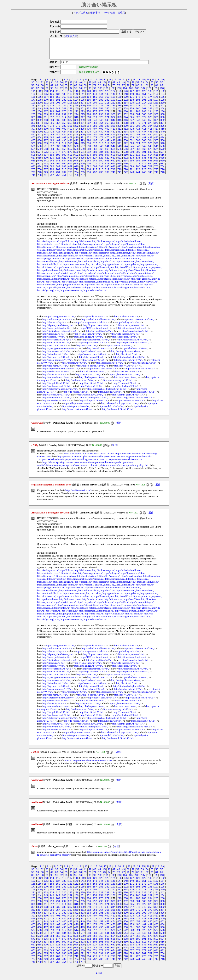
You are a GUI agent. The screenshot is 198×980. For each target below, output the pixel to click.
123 (107, 95)
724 (150, 173)
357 (58, 127)
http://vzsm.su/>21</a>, (125, 387)
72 (99, 89)
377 (46, 130)
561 (95, 153)
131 (156, 95)
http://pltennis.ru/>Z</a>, (144, 367)
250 (76, 112)
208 (89, 107)
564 (113, 153)
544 (126, 150)
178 (40, 104)
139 (70, 98)
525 (144, 147)
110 (162, 92)
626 (89, 162)
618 (40, 162)
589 (132, 156)
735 (82, 176)
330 (163, 121)
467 (58, 141)
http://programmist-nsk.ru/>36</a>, (135, 402)
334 (52, 124)
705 (33, 173)
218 (150, 107)
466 (52, 141)
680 (150, 168)
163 (82, 101)
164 (89, 101)
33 (47, 86)
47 (114, 86)
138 (64, 98)
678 (138, 168)
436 (138, 136)
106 (137, 92)
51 (133, 86)
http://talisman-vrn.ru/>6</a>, (140, 373)
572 (163, 153)
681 (156, 168)
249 (70, 112)
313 (58, 121)
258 (126, 112)
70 (90, 89)
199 (33, 107)
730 (52, 176)
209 (95, 107)
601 (70, 159)
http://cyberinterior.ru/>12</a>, (124, 378)
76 (119, 89)
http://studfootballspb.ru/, (50, 268)
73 (104, 89)
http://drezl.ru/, (134, 263)
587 (119, 156)
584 (101, 156)
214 (126, 107)
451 (95, 139)
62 (52, 89)
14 (91, 84)
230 (89, 110)
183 (70, 104)
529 (33, 150)
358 (64, 127)
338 (76, 124)
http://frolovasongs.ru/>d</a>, (58, 323)
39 (76, 86)
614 (150, 159)
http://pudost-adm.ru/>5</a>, (102, 373)
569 (144, 153)
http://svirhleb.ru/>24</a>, (126, 390)
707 (46, 173)
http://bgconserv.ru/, (126, 266)
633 (132, 162)
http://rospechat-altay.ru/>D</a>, (133, 347)
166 (101, 101)
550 (163, 150)
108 (149, 92)
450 (89, 139)
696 (113, 170)
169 (119, 101)
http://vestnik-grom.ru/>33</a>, (128, 399)
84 (157, 89)
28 (158, 84)
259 (132, 112)
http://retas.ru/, (44, 283)
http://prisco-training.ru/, (142, 277)
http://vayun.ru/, (45, 277)
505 (156, 144)
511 (58, 147)
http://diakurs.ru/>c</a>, (126, 321)
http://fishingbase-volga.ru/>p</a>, (60, 335)
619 (46, 162)
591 (144, 156)
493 (82, 144)
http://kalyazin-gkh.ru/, (49, 294)
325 (132, 121)
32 (42, 86)
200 (40, 107)
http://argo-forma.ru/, (68, 260)
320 (101, 121)
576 (52, 156)
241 (156, 110)
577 (58, 156)
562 (101, 153)
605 (95, 159)
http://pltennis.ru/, (66, 271)
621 (58, 162)
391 (132, 130)
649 (95, 165)
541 (107, 150)
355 (46, 127)
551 (33, 153)
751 (46, 179)
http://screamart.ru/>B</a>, (56, 347)
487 (46, 144)
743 (132, 176)
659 (156, 165)
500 (126, 144)
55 (152, 86)
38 (71, 86)
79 (133, 89)
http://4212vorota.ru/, (110, 251)
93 (66, 92)
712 (76, 173)
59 (38, 89)
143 (95, 98)
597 (46, 159)
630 (113, 162)
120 (89, 95)
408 (101, 133)
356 (52, 127)
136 (52, 98)
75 (114, 89)
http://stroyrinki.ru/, (89, 280)
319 (95, 121)
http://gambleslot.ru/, (113, 268)
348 (138, 124)
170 (126, 101)
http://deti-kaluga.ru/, (64, 257)
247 (58, 112)
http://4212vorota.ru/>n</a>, (95, 332)
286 (163, 115)
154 (163, 98)
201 (46, 107)
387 (107, 130)
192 (126, 104)
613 (144, 159)
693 (95, 170)
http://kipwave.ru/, (46, 251)
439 (156, 136)
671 (95, 168)
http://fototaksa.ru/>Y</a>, (109, 367)
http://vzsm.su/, (124, 280)
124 (113, 95)
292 (64, 118)
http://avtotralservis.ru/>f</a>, (139, 323)
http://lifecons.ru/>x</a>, (124, 341)
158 (52, 101)
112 (40, 95)
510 (52, 147)
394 (150, 130)
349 (144, 124)
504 (150, 144)
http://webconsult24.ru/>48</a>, (118, 413)
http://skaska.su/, (70, 286)
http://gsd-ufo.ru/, (105, 292)
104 (125, 92)
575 (46, 156)
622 (64, 162)
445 (58, 139)
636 (150, 162)
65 (66, 89)
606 (101, 159)
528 (163, 147)
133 (33, 98)
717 (107, 173)
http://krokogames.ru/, (48, 245)
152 (150, 98)
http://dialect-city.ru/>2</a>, (91, 370)
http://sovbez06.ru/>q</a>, (99, 335)
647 (82, 165)
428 (89, 136)
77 (123, 89)
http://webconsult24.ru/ (95, 294)
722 (138, 173)
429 (95, 136)
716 (101, 173)
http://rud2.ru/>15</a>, (126, 381)
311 (46, 121)
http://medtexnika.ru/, (93, 274)
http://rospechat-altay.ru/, (91, 260)
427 (82, 136)
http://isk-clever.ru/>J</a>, (135, 352)
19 (115, 84)
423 (58, 136)
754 (64, 179)
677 (132, 168)
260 (138, 112)
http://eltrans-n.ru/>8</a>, (93, 376)
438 (150, 136)
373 (156, 127)
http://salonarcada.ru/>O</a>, (92, 358)
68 (80, 89)
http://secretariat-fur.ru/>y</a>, (58, 344)
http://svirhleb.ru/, (61, 283)
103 (119, 92)
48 (119, 86)
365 (107, 127)
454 (113, 139)
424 (64, 136)
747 (156, 176)
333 (46, 124)
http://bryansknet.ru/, (77, 254)
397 (33, 133)
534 (64, 150)
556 (64, 153)
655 (132, 165)
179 (46, 104)
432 (113, 136)
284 (150, 115)
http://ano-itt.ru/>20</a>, (92, 387)
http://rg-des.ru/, (132, 268)
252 (89, 112)
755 (70, 179)
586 (113, 156)
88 (42, 92)
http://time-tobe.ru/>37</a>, (56, 405)
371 (144, 127)
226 (64, 110)
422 (52, 136)
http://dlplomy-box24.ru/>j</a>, (58, 329)
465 (46, 141)
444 (52, 139)
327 (144, 121)
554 (52, 153)
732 (64, 176)
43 (95, 86)
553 (46, 153)
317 (82, 121)
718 (113, 173)
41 (85, 86)
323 (119, 121)
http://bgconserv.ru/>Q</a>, (56, 361)
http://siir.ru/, (129, 260)
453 (107, 139)
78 (128, 89)
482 (150, 141)
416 (150, 133)
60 (42, 89)
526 (150, 147)
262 (150, 112)
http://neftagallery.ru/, (48, 266)
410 (113, 133)
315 (70, 121)
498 (113, 144)
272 (76, 115)
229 (82, 110)
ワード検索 (109, 13)
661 (33, 168)
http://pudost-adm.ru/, (48, 274)
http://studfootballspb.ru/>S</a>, (130, 361)
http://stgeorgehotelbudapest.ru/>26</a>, (107, 393)
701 (144, 170)
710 (64, 173)
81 (142, 89)
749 (33, 179)
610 (126, 159)
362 (89, 127)
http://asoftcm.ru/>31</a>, (56, 399)
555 (58, 153)
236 (126, 110)
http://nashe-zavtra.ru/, (72, 294)
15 (96, 84)
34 (52, 86)
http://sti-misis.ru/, (134, 289)
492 (76, 144)
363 (95, 127)
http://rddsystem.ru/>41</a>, (78, 407)
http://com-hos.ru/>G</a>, (119, 350)
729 (46, 176)
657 (144, 165)
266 (40, 115)
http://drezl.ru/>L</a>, (91, 355)
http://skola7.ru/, (142, 292)
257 (119, 112)
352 (163, 124)
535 (70, 150)
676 (126, 168)
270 (64, 115)
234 (113, 110)
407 (95, 133)
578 (64, 156)
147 (119, 98)
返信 (151, 188)
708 (52, 173)
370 (138, 127)
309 (33, 121)
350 (150, 124)
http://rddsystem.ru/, (57, 292)
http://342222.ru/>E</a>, (55, 350)
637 (156, 162)
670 (89, 168)
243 (33, 112)
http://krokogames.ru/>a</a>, (60, 321)
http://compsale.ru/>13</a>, (56, 381)
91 (56, 92)
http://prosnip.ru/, (149, 268)
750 (40, 179)
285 (156, 115)
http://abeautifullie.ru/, (148, 257)
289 (46, 118)
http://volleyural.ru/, (148, 286)
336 (64, 124)
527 (156, 147)
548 (150, 150)
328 (150, 121)
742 (126, 176)
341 (95, 124)
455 (119, 139)
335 (58, 124)
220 (163, 107)
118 (76, 95)
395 (156, 130)
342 (101, 124)
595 (33, 159)
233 (107, 110)
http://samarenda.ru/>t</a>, (88, 338)
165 (95, 101)
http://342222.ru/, (113, 260)
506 (163, 144)
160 (64, 101)
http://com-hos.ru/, (145, 260)
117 (70, 95)
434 (126, 136)
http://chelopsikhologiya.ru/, (81, 292)
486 (40, 144)
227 (70, 110)
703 (156, 170)
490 (64, 144)
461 (156, 139)
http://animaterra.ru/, (115, 263)
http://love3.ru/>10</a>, (54, 378)
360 (76, 127)
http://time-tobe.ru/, (94, 289)
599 (58, 159)
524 (138, 147)
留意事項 (95, 13)
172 (138, 101)
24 (138, 84)
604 (89, 159)
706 (40, 173)
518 (101, 147)
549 (156, 150)
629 (107, 162)
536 (76, 150)
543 (119, 150)
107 (143, 92)
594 (163, 156)
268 (52, 115)
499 (119, 144)
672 (101, 168)
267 (46, 115)
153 (156, 98)
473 (95, 141)
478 (126, 141)
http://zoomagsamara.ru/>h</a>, (92, 326)
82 (147, 89)
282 (138, 115)
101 (106, 92)
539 (95, 150)
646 (76, 165)
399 (46, 133)
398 (40, 133)
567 (132, 153)
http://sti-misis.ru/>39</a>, (130, 405)
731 (58, 176)
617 (33, 162)
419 (33, 136)
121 (95, 95)
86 (33, 92)
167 (107, 101)
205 (70, 107)
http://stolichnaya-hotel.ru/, (84, 283)
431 (107, 136)
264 (163, 112)
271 (70, 115)
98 (90, 92)
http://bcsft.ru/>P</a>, (127, 358)
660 (163, 165)
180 (52, 104)
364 (101, 127)
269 (58, 115)
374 (163, 127)
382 (76, 130)
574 (40, 156)
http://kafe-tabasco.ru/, (137, 254)
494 (89, 144)
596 (40, 159)
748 (163, 176)
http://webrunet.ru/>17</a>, (80, 384)
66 (71, 89)
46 (109, 86)
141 (82, 98)
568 (138, 153)
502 (138, 144)
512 (64, 147)
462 (163, 139)
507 (33, 147)
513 (70, 147)
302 (126, 118)
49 (123, 86)
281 (132, 115)
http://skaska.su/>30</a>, (144, 396)
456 (126, 139)
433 (119, 136)
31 (38, 86)
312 (52, 121)
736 (89, 176)
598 (52, 159)
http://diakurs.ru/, (83, 245)
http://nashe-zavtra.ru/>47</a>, (78, 413)
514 (76, 147)
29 (162, 84)
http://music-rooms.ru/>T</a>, (58, 364)
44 (99, 86)
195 (144, 104)
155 (33, 101)
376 (40, 130)
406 (89, 133)
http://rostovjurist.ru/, (88, 251)
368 (126, 127)
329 (156, 121)
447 (70, 139)
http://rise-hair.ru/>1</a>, (55, 370)
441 (33, 139)
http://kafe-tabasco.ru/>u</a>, (126, 338)
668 (76, 168)
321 (107, 121)
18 (110, 84)
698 (126, 170)
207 (82, 107)
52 (138, 86)
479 (132, 141)
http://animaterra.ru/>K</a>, (57, 355)
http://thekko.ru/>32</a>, (90, 399)
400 (52, 133)
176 (163, 101)
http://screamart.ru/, (47, 260)
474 (101, 141)
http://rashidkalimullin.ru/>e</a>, (98, 323)
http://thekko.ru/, (106, 286)
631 (119, 162)
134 (40, 98)
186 (89, 104)
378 (52, 130)
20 (119, 84)
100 (100, 92)
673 (107, 168)
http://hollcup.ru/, (105, 277)
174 (150, 101)
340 (89, 124)
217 (144, 107)
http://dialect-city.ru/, (104, 271)
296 (89, 118)
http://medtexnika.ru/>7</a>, (57, 376)
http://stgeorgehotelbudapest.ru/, (114, 283)
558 (76, 153)
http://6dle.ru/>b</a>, (94, 321)
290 (52, 118)
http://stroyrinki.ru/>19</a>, (57, 387)
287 (33, 118)
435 (132, 136)
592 (150, 156)
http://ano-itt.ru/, (108, 280)
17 (105, 84)
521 (119, 147)
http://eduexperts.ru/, (66, 251)
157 (46, 101)
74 (109, 89)
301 (119, 118)
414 (138, 133)
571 (156, 153)
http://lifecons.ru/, (84, 257)
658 (150, 165)
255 (107, 112)
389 (119, 130)
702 (150, 170)
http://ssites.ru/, (45, 257)
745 (144, 176)
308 (163, 118)
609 (119, 159)
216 (138, 107)
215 (132, 107)
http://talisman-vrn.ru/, (71, 274)
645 (70, 165)
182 (64, 104)
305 (144, 118)
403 (70, 133)
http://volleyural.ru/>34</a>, (57, 402)
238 (138, 110)
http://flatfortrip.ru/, (47, 289)
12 (81, 84)
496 (101, 144)
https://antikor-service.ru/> (79, 494)
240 (150, 110)
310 (40, 121)
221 (33, 110)
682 (163, 168)
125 (119, 95)
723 (144, 173)
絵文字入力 (70, 36)
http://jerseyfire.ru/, (127, 257)
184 (76, 104)
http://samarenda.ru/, (115, 254)
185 (82, 104)
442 (40, 139)
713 (82, 173)
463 (33, 141)
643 (58, 165)
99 (95, 92)
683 (33, 170)
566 (126, 153)
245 (46, 112)
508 (40, 147)
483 (156, 141)
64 (61, 89)
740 (113, 176)
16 (100, 84)
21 (124, 84)
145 (107, 98)
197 (156, 104)
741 (119, 176)
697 (119, 170)
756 (76, 179)
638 (163, 162)
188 (101, 104)
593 (156, 156)
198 (163, 104)
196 (150, 104)
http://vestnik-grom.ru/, (126, 286)
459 (144, 139)
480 (138, 141)
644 (64, 165)
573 (33, 156)
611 (132, 159)
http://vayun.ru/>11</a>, (88, 378)
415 (144, 133)
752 (52, 179)
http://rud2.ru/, (122, 277)
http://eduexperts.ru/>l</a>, (132, 329)
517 (95, 147)
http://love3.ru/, (149, 274)
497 (107, 144)
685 (46, 170)
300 (113, 118)
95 (76, 92)
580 (76, 156)
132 (163, 95)
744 (138, 176)
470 (76, 141)
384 (89, 130)
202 (52, 107)
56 (157, 86)
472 (89, 141)
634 (138, 162)
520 (113, 147)
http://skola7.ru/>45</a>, (111, 410)
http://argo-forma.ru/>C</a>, (93, 347)
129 (144, 95)
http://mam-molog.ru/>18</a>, (118, 384)
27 (153, 84)
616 (163, 159)
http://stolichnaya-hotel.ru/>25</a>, (60, 393)
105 (131, 92)
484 (163, 141)
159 (58, 101)
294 (76, 118)
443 (46, 139)
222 (40, 110)
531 (46, 150)
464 (40, 141)
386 (101, 130)
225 (58, 110)
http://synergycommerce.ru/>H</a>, (60, 352)
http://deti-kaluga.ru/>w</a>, (88, 341)
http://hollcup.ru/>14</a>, (92, 381)
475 (107, 141)
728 (40, 176)
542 (113, 150)
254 (101, 112)
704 (163, 170)
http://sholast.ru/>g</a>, (55, 326)
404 (76, 133)
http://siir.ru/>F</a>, (87, 350)
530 (40, 150)
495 (95, 144)
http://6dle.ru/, (67, 245)
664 (52, 168)
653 (119, 165)
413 (132, 133)
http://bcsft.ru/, (108, 266)
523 (132, 147)
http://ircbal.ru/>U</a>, (94, 364)
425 (70, 136)
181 (58, 104)
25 (143, 84)
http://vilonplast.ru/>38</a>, (93, 405)
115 (58, 95)
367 (119, 127)
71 (95, 89)
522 (126, 147)
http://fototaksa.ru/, (47, 271)
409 (107, 133)
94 (71, 92)
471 (82, 141)
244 (40, 112)
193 (132, 104)
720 (126, 173)
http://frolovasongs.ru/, (104, 245)
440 (163, 136)
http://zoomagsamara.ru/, (91, 248)
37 (66, 86)
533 (58, 150)
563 (107, 153)
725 (156, 173)
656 (138, 165)
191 (119, 104)
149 (132, 98)
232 (101, 110)
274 (89, 115)
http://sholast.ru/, (69, 248)
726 (163, 173)
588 (126, 156)
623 (70, 162)
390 (126, 130)
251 (82, 112)
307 (156, 118)
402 (64, 133)
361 (82, 127)
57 (161, 86)
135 (46, 98)
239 (144, 110)
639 (33, 165)
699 (132, 170)
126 (126, 95)
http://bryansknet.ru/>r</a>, (136, 335)
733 (70, 176)
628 (101, 162)
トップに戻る (80, 13)
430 (101, 136)
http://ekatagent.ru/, (124, 292)
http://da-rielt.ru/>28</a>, (76, 396)
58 (33, 89)
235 (119, 110)
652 (113, 165)
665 (58, 168)
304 (138, 118)
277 (107, 115)
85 (161, 89)
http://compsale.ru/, (86, 277)
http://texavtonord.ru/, (132, 251)
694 (101, 170)
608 (113, 159)
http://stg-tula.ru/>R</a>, (92, 361)
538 (89, 150)
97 (85, 92)
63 (56, 89)
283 (144, 115)
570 (150, 153)
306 (150, 118)
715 (95, 173)
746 (150, 176)
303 (132, 118)
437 (144, 136)
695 (107, 170)
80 (138, 89)
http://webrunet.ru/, (47, 280)
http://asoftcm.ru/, (88, 286)
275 (95, 115)
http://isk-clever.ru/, (94, 263)
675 (119, 168)
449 (82, 139)
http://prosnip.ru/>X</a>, (74, 367)
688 (64, 170)
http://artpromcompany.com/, (147, 271)
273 (82, 115)
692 (89, 170)
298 (101, 118)
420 (40, 136)
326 (138, 121)
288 (40, 118)
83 (152, 89)
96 (80, 92)
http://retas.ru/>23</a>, (92, 390)
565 (119, 153)
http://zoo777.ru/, (124, 271)
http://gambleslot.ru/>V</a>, (128, 364)
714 (89, 173)
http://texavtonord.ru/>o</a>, (133, 332)
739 (107, 176)
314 (64, 121)
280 (126, 115)
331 (33, 124)
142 (89, 98)
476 (113, 141)
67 (76, 89)
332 (40, 124)
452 (101, 139)
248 (64, 112)
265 (33, 115)
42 (90, 86)
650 (101, 165)
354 (40, 127)
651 (107, 165)
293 (70, 118)
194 (138, 104)
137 (58, 98)
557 (70, 153)
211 (107, 107)
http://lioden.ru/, (97, 254)
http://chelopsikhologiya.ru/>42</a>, (120, 407)
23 (134, 84)
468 (64, 141)
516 (89, 147)
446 (64, 139)
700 (138, 170)
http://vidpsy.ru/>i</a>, (128, 326)
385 (95, 130)
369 (132, 127)
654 (126, 165)
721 (132, 173)
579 (70, 156)
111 (33, 95)
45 (104, 86)
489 (58, 144)
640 (40, 165)
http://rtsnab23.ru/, (75, 263)
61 (47, 89)
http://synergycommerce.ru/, (51, 263)
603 (82, 159)
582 (89, 156)
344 (113, 124)
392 (138, 130)
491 (70, 144)
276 (101, 115)
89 (47, 92)
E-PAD (99, 977)
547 (144, 150)
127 (132, 95)
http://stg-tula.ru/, (145, 266)
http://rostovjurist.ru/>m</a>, (57, 332)
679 (144, 168)
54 (147, 86)
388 (113, 130)
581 (82, 156)
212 (113, 107)
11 (77, 84)
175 (156, 101)
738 (101, 176)
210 (101, 107)
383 (82, 130)
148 (126, 98)
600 (64, 159)
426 (76, 136)
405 (82, 133)
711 (70, 173)
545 (132, 150)
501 (132, 144)
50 (128, 86)
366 (113, 127)
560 (89, 153)
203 (58, 107)
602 (76, 159)
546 (138, 150)
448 (76, 139)
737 (95, 176)
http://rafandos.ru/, (69, 266)
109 (156, 92)
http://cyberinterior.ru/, (65, 277)
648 (89, 165)
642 (52, 165)
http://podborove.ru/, (143, 280)
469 (70, 141)
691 (82, 170)
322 (113, 121)
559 (82, 153)
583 (95, 156)
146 (113, 98)
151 (144, 98)
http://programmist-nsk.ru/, (71, 289)
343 (107, 124)
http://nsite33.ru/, (132, 274)
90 (52, 92)
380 (64, 130)
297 (95, 118)
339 (82, 124)
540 (101, 150)
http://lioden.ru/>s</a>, (54, 338)
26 (148, 84)
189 (107, 104)
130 (150, 95)
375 (33, 130)
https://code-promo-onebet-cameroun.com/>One (88, 764)
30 (33, 86)
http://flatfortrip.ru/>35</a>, (94, 402)
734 (76, 176)
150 (138, 98)
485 (33, 144)
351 (156, 124)
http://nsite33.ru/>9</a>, (127, 376)
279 (119, 115)
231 (95, 110)
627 (95, 162)
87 (38, 92)
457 (132, 139)
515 (82, 147)
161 (70, 101)
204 (64, 107)
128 (138, 95)
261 (144, 112)
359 (70, 127)
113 (46, 95)
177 (33, 104)
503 (144, 144)
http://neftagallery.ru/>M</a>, (126, 355)
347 (132, 124)
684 (40, 170)
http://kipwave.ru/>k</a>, (96, 329)
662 (40, 168)
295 (82, 118)
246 (52, 112)
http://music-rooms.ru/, (74, 268)
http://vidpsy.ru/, (112, 248)
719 (119, 173)
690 (76, 170)
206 (76, 107)
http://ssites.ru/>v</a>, (54, 341)
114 (52, 95)
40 (80, 86)
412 (126, 133)
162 (76, 101)
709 (58, 173)
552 (40, 153)
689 (70, 170)
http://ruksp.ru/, (53, 286)
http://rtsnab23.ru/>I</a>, (100, 352)
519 (107, 147)
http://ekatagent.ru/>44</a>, (76, 410)
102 (112, 92)
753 (58, 179)
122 (101, 95)
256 (113, 112)
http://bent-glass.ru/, (141, 283)
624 (76, 162)
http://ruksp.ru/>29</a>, (110, 396)
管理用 (121, 13)
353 (33, 127)
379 (58, 130)
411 (119, 133)
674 (113, 168)
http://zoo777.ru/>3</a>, (126, 370)
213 (119, 107)
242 (163, 110)
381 (70, 130)
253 (95, 112)
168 (113, 101)
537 (82, 150)
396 (163, 130)
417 (156, 133)
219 (156, 107)
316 (76, 121)
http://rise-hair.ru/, (84, 271)
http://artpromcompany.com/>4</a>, (61, 373)
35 (56, 86)
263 (156, 112)
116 (64, 95)
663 (46, 168)
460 (150, 139)
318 (89, 121)
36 (61, 86)
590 (138, 156)
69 (85, 89)
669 (82, 168)
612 (138, 159)
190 (113, 104)
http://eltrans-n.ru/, (114, 274)
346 (126, 124)
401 (58, 133)
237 (132, 110)
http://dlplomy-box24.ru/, (133, 248)
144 (101, 98)
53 (142, 86)
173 (144, 101)
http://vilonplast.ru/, (114, 289)
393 (144, 130)
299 (107, 118)
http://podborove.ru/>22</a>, (57, 390)
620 (52, 162)
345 (119, 124)
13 (86, 84)
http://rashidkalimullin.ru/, (129, 245)
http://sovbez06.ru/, (57, 254)
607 (107, 159)
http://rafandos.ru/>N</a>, (56, 358)
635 (144, 162)
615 (156, 159)
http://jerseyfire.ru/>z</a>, (96, 344)
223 (46, 110)
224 (52, 110)
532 (52, 150)
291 (58, 118)
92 (61, 92)
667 (70, 168)
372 (150, 127)
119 (82, 95)
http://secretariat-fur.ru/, (105, 257)
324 (126, 121)
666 (64, 168)
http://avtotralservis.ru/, (49, 248)
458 (138, 139)
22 (129, 84)
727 (33, 176)
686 (52, 170)
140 (76, 98)
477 (119, 141)
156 (40, 101)
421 (46, 136)
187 (95, 104)
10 (72, 84)
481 (144, 141)
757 (82, 179)
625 (82, 162)
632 (126, 162)
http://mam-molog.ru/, (68, 280)
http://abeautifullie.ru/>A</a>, (133, 344)
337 (70, 124)
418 (163, 133)
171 (132, 101)
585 (107, 156)
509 (46, 147)
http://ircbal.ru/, (94, 268)
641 (46, 165)
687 (58, 170)
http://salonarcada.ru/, (89, 266)
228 (76, 110)
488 (52, 144)
